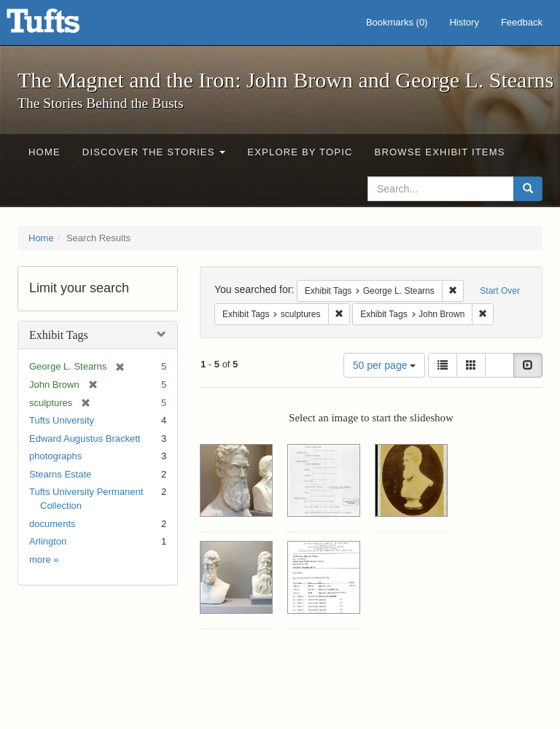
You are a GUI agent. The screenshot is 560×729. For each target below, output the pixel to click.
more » (44, 560)
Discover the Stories (154, 152)
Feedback (522, 22)
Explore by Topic (300, 152)
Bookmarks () (397, 22)
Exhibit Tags (59, 335)
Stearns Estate (60, 474)
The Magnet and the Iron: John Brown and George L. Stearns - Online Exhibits (61, 26)
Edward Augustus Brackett (85, 438)
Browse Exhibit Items (440, 152)
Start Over (500, 291)
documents (52, 524)
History (464, 22)
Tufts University (62, 420)
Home (44, 152)
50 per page (385, 365)
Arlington (48, 541)
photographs (55, 456)
